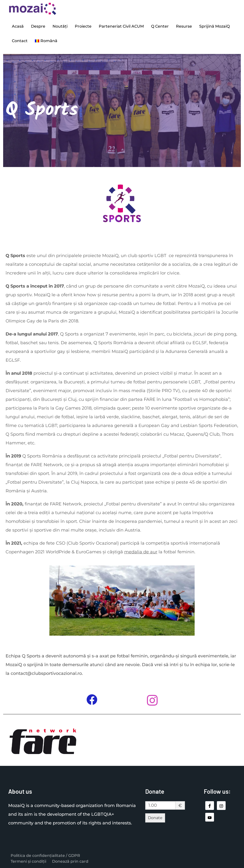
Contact (20, 41)
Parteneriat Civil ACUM (121, 26)
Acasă (18, 26)
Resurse (184, 26)
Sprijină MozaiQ (214, 26)
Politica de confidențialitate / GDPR (45, 856)
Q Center (160, 26)
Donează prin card (70, 861)
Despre (38, 26)
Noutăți (60, 26)
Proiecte (83, 26)
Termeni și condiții (28, 861)
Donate (155, 818)
